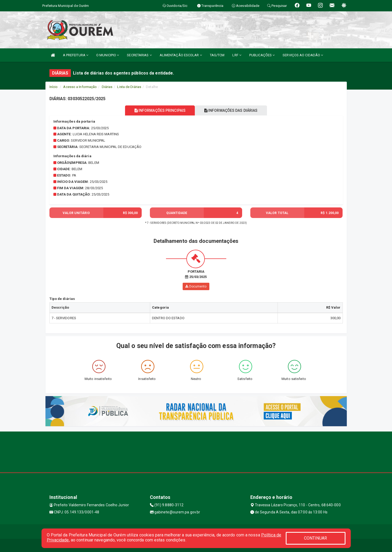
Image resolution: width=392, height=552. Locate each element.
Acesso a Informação (80, 87)
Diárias (107, 87)
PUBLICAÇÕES (262, 55)
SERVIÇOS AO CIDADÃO (303, 55)
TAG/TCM (217, 55)
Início (54, 87)
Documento (196, 286)
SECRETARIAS (139, 55)
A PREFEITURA (76, 55)
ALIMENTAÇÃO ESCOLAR (181, 55)
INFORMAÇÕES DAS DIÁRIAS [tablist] (233, 110)
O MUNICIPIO (108, 55)
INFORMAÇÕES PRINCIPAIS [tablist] (158, 110)
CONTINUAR (316, 538)
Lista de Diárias (129, 87)
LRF (237, 55)
